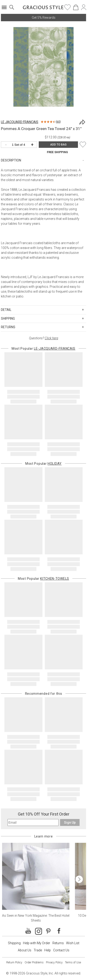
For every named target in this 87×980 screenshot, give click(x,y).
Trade (38, 950)
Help (48, 950)
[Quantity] (20, 145)
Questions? (44, 338)
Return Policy (14, 962)
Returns (58, 943)
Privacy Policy (54, 962)
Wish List (73, 943)
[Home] (43, 9)
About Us (25, 950)
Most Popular (43, 349)
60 (58, 122)
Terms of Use (73, 962)
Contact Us (61, 950)
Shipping (14, 943)
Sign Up (70, 822)
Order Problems (34, 962)
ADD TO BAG (58, 145)
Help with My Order (37, 943)
